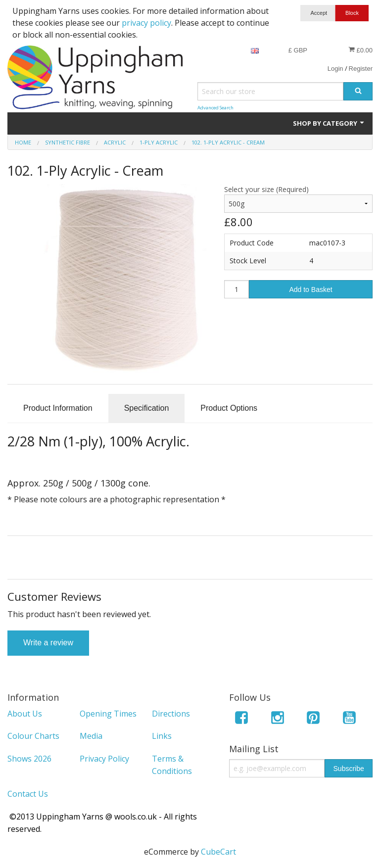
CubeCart (218, 852)
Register (361, 69)
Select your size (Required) (266, 189)
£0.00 (360, 50)
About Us (25, 714)
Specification (147, 408)
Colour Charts (33, 736)
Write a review (48, 643)
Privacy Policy (104, 759)
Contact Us (28, 794)
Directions (171, 714)
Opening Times (108, 714)
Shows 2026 (29, 759)
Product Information (58, 408)
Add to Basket (310, 289)
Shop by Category (329, 123)
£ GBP (298, 50)
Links (162, 736)
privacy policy (146, 23)
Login (335, 69)
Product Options (229, 408)
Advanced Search (215, 108)
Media (91, 736)
